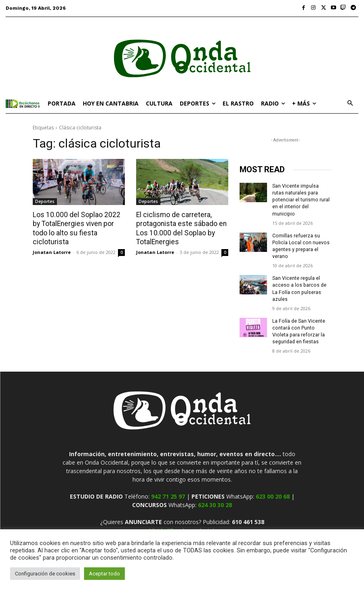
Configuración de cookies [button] (45, 574)
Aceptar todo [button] (104, 574)
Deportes (45, 201)
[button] (350, 104)
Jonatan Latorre (52, 251)
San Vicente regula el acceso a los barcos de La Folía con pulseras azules (302, 277)
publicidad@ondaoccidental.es (182, 515)
